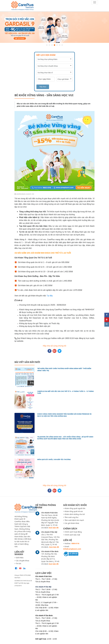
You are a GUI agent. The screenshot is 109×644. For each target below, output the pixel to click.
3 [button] (52, 45)
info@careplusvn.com (72, 549)
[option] (54, 27)
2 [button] (49, 45)
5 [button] (57, 45)
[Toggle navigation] (95, 2)
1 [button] (47, 45)
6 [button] (60, 45)
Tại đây (50, 296)
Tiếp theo (43, 87)
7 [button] (62, 45)
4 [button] (54, 45)
